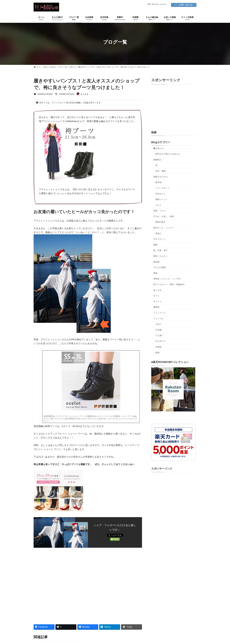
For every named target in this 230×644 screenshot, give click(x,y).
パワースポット (163, 188)
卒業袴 (158, 347)
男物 (155, 273)
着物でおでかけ (160, 177)
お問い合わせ (184, 5)
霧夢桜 (156, 307)
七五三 (158, 324)
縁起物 (156, 262)
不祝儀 (158, 330)
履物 (155, 245)
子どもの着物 (159, 267)
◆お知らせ (158, 148)
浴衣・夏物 (160, 171)
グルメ (158, 205)
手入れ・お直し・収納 (164, 216)
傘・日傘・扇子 (160, 250)
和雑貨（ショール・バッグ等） (168, 279)
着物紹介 (157, 160)
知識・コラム (159, 211)
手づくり (157, 301)
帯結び (158, 233)
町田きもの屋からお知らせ (168, 154)
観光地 (158, 182)
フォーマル (158, 319)
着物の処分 (160, 222)
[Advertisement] (88, 585)
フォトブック (159, 313)
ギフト (156, 296)
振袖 (157, 353)
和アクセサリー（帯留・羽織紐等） (170, 284)
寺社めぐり (160, 194)
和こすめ (157, 290)
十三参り (159, 335)
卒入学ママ (160, 341)
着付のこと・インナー (164, 228)
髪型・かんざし (160, 256)
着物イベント (161, 199)
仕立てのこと (159, 239)
